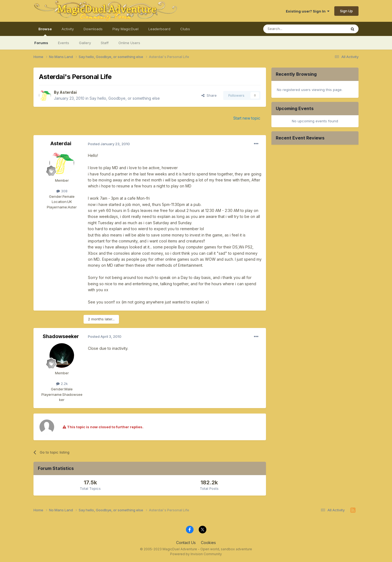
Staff (105, 43)
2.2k (62, 384)
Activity (68, 29)
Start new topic (247, 118)
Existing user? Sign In (308, 11)
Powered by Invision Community (196, 554)
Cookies (208, 543)
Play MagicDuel (125, 29)
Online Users (129, 43)
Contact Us (186, 543)
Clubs (185, 29)
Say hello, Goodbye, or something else (125, 98)
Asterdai (68, 92)
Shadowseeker (61, 336)
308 (62, 191)
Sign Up (346, 11)
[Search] (291, 29)
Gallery (85, 43)
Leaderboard (159, 29)
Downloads (93, 29)
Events (64, 43)
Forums (41, 43)
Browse (45, 31)
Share (209, 95)
